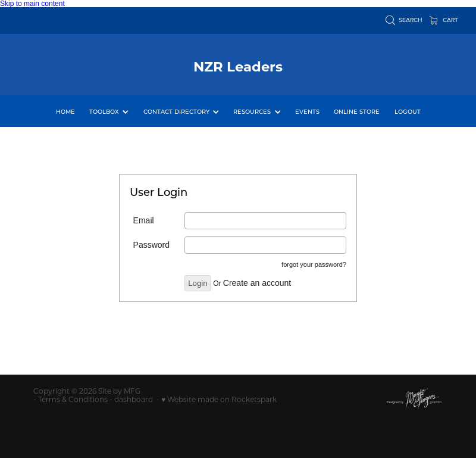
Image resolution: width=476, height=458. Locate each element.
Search (404, 20)
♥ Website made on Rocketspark (219, 399)
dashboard (134, 399)
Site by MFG (119, 391)
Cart (444, 20)
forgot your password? (314, 264)
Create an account (257, 283)
